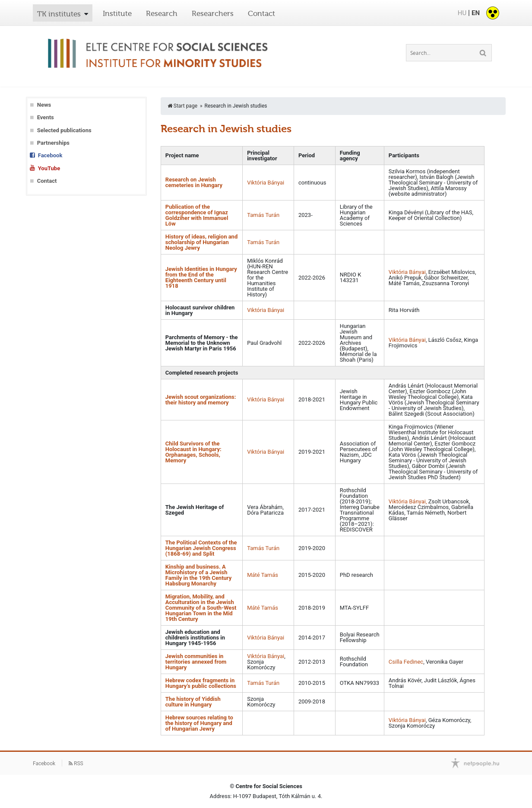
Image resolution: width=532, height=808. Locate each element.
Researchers (213, 13)
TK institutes (59, 14)
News (44, 105)
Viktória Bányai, (408, 501)
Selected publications (64, 130)
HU (462, 13)
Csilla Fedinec (406, 662)
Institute (117, 13)
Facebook (50, 155)
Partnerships (53, 143)
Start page (182, 106)
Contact (261, 13)
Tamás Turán (263, 215)
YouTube (49, 168)
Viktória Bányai (266, 183)
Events (46, 117)
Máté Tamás (263, 575)
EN (476, 13)
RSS (76, 763)
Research (162, 13)
